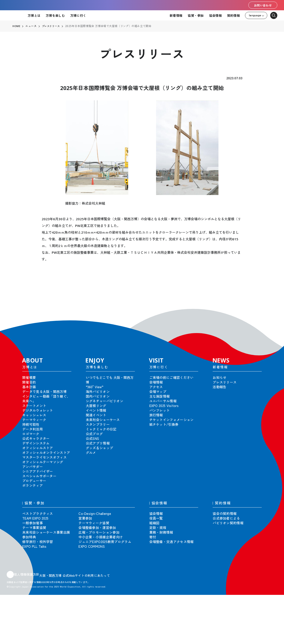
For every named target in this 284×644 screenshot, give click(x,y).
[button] (271, 312)
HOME (16, 26)
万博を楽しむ (55, 15)
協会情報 (215, 15)
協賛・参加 (196, 15)
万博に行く (78, 15)
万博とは (34, 15)
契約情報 (234, 15)
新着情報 (176, 15)
